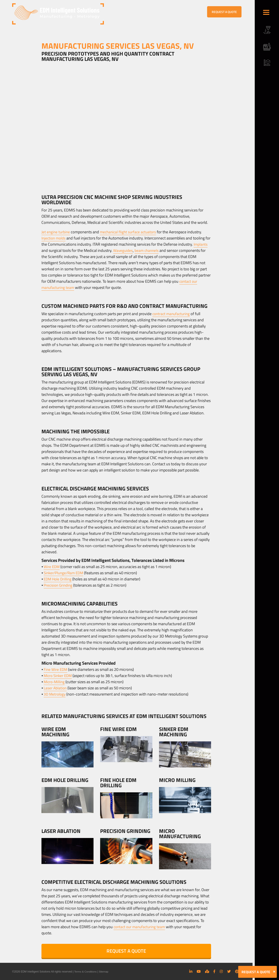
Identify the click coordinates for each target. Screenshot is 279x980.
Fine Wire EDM (56, 669)
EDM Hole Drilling (58, 579)
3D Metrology (55, 694)
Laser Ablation (56, 688)
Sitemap (104, 972)
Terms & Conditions (86, 972)
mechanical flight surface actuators (130, 232)
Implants (49, 250)
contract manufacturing (172, 314)
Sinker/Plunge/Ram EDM (65, 573)
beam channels (163, 250)
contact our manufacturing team (141, 927)
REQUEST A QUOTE (224, 12)
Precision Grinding (59, 585)
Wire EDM (52, 567)
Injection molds (54, 238)
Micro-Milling (55, 682)
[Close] (274, 972)
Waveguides (139, 250)
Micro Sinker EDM (59, 676)
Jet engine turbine (56, 232)
